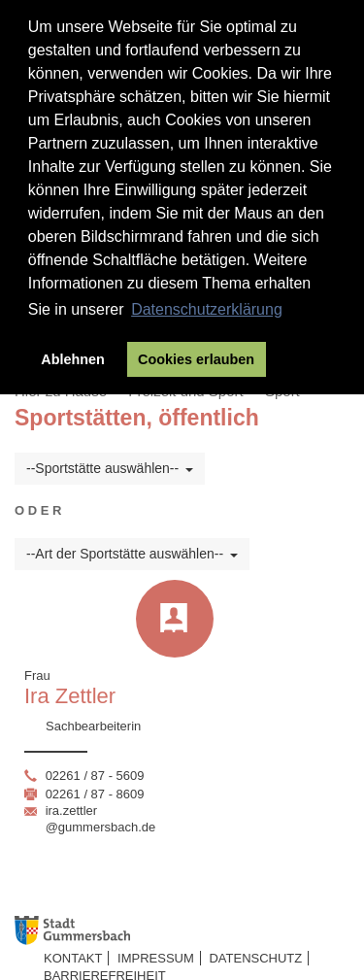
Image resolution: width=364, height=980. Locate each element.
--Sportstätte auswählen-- (110, 468)
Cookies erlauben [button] (196, 359)
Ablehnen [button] (73, 359)
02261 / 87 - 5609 (95, 776)
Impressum (156, 958)
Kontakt (73, 958)
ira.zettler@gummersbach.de (101, 819)
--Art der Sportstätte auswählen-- (132, 554)
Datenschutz (255, 958)
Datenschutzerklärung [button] (207, 309)
